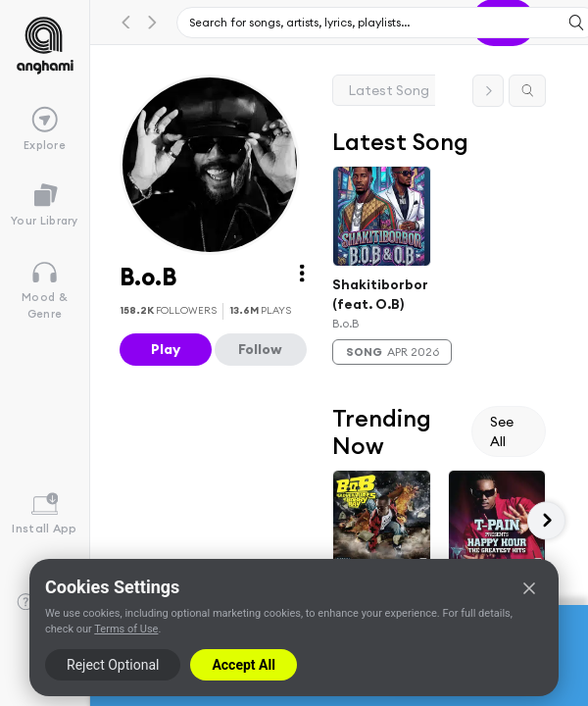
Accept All (243, 665)
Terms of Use (126, 629)
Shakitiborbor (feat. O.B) (380, 294)
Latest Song (389, 90)
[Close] (529, 588)
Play (166, 349)
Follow (260, 349)
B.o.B (345, 323)
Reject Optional (113, 665)
